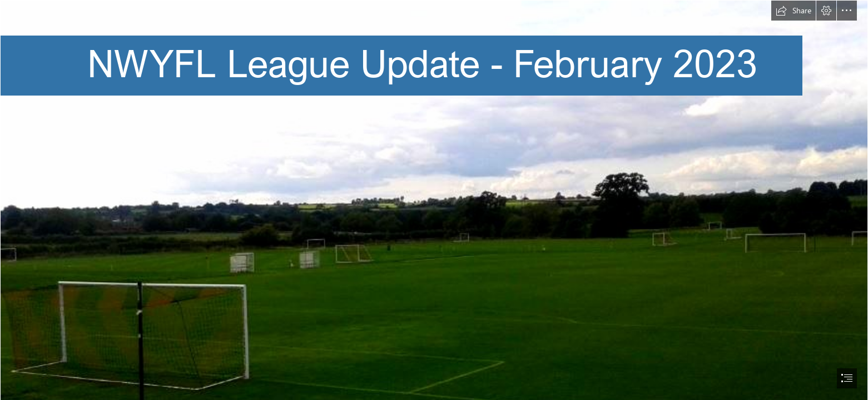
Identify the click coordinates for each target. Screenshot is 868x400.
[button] (793, 11)
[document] (434, 200)
